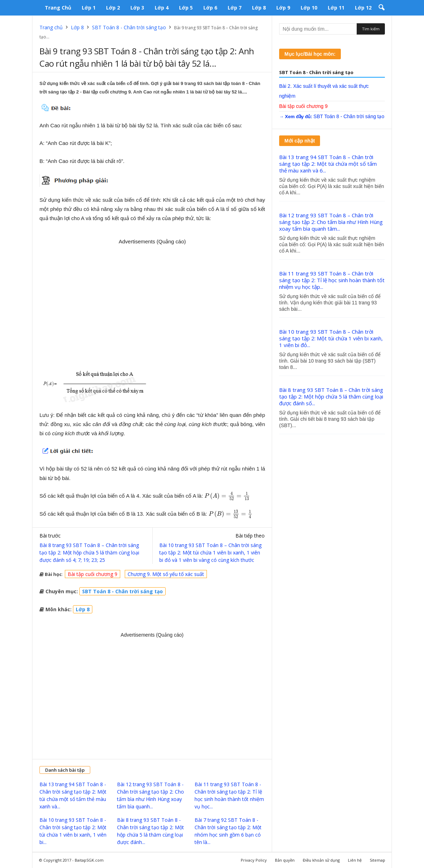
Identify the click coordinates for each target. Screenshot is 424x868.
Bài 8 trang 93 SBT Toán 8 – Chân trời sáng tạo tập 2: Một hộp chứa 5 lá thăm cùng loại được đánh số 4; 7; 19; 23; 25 (89, 553)
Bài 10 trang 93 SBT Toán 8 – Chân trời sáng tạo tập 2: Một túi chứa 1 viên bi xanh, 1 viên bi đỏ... (331, 338)
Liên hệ (355, 860)
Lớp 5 (186, 8)
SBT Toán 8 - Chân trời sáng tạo (129, 27)
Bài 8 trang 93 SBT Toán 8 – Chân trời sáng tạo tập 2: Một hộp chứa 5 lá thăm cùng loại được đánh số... (331, 396)
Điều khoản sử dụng (321, 860)
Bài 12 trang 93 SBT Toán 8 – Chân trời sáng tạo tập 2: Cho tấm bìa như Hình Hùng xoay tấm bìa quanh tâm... (331, 222)
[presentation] (227, 496)
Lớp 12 (363, 8)
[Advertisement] (152, 304)
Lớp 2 (113, 8)
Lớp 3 (137, 8)
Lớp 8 (259, 8)
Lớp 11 (336, 8)
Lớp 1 (89, 8)
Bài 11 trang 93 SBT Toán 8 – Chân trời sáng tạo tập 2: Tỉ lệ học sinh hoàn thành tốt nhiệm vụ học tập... (332, 280)
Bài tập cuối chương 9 (93, 574)
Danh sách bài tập (65, 770)
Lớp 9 (283, 8)
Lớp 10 (309, 8)
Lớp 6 (210, 8)
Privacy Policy (254, 860)
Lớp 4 (162, 8)
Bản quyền (285, 860)
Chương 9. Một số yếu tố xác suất (166, 574)
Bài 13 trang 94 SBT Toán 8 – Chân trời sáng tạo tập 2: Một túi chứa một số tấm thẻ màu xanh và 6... (328, 164)
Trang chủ (58, 8)
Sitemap (377, 860)
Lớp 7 (235, 8)
